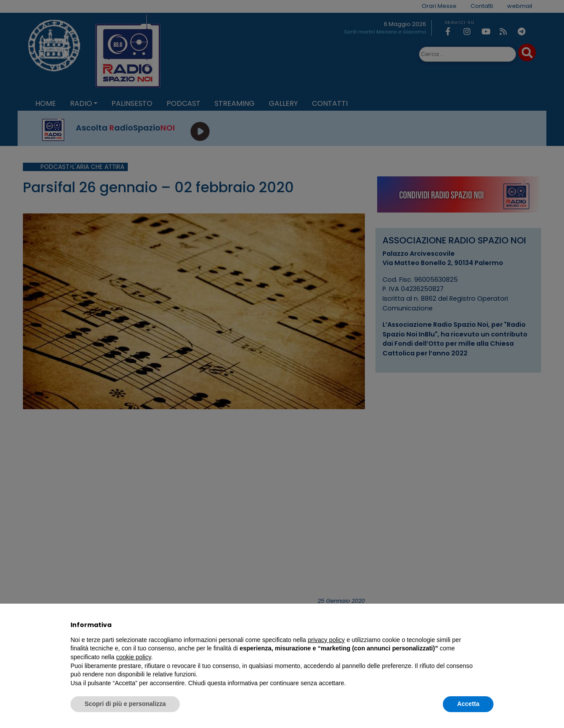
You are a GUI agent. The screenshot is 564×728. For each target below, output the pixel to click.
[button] (489, 625)
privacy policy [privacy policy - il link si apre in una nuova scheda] (327, 640)
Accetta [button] (468, 704)
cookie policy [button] (134, 657)
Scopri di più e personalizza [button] (125, 704)
